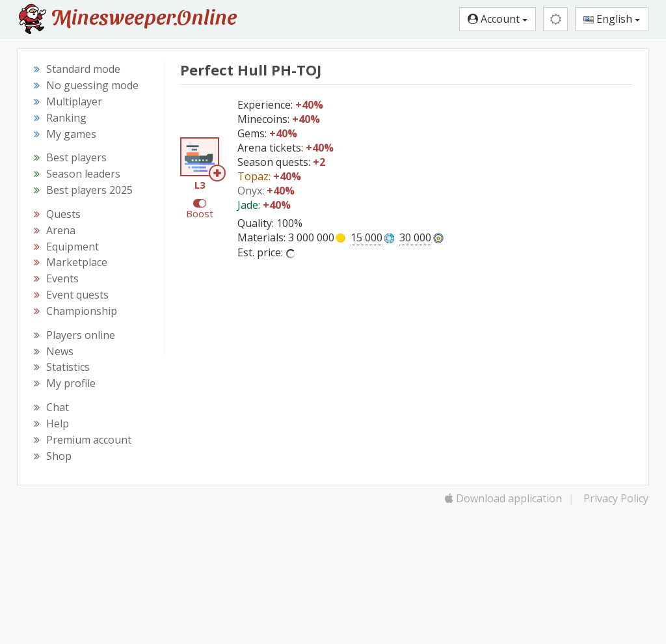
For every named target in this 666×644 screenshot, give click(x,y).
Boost (200, 213)
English (612, 19)
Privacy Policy (616, 498)
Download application (503, 498)
